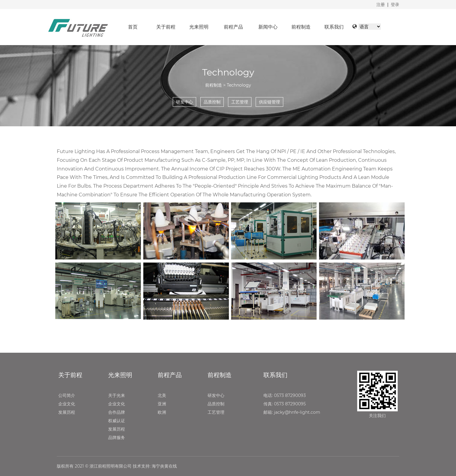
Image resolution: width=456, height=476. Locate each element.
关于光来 (117, 395)
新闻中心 (268, 27)
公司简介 (67, 395)
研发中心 (216, 395)
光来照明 (199, 27)
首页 (133, 27)
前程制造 (301, 27)
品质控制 (216, 404)
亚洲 (162, 404)
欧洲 (162, 412)
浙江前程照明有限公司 (111, 466)
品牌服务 (117, 438)
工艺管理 (216, 412)
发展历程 (67, 412)
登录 (395, 5)
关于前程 (166, 27)
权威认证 (117, 421)
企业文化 (67, 404)
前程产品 (233, 27)
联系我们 (334, 27)
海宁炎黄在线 (164, 466)
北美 (162, 395)
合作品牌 (117, 412)
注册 (381, 5)
